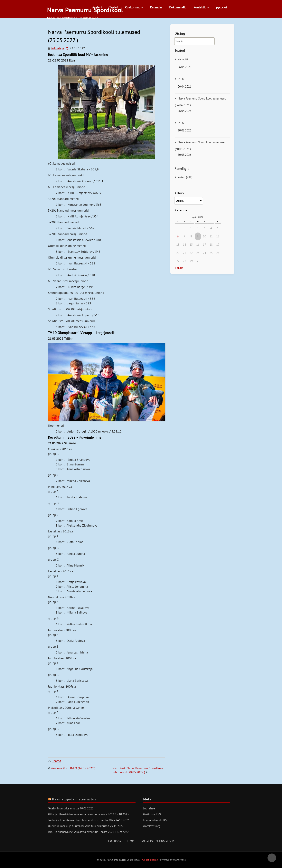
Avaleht (97, 7)
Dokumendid (178, 7)
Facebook (115, 841)
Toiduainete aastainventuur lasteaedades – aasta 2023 (81, 820)
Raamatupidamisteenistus (74, 799)
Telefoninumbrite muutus (64, 808)
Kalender (156, 7)
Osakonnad (133, 7)
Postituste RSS (152, 814)
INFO (181, 79)
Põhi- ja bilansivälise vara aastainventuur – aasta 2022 (81, 832)
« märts (179, 268)
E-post (131, 841)
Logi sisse (149, 808)
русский (221, 7)
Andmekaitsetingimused (158, 841)
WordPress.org (152, 826)
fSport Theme (150, 860)
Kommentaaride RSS (156, 820)
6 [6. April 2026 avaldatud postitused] (178, 236)
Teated (114, 7)
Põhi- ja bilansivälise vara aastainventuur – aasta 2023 (81, 814)
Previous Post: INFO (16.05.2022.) (73, 768)
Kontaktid (200, 7)
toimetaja (58, 48)
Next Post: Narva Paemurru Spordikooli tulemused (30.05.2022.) (138, 770)
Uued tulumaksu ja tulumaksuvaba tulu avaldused (79, 826)
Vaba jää (183, 59)
